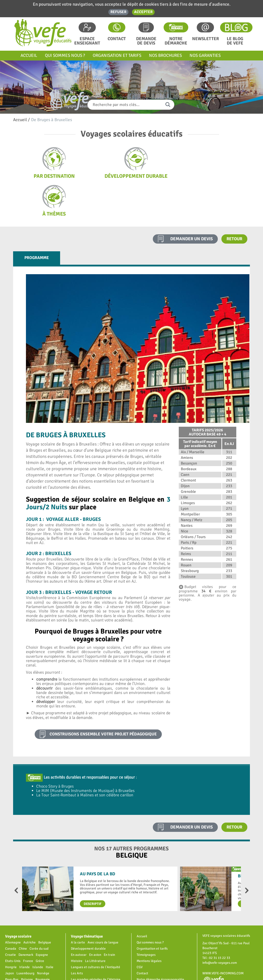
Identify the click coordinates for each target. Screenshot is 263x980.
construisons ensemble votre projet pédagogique (103, 697)
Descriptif (93, 866)
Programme (37, 220)
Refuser (118, 12)
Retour (234, 201)
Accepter (143, 12)
